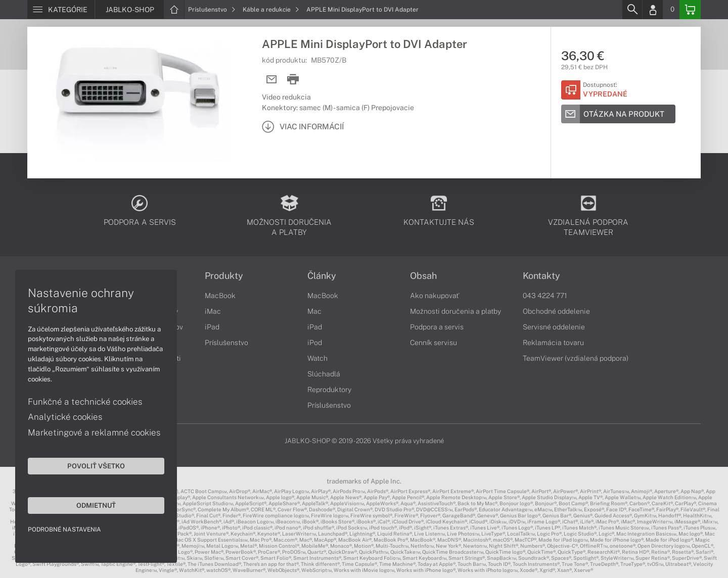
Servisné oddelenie (554, 327)
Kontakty (541, 276)
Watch (317, 358)
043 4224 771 (545, 296)
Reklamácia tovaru (553, 343)
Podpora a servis (437, 327)
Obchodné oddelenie (556, 311)
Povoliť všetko (96, 466)
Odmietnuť (96, 505)
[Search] (632, 10)
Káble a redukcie (271, 10)
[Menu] (61, 10)
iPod (315, 343)
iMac (213, 311)
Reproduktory (329, 390)
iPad (212, 327)
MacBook (220, 296)
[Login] (653, 10)
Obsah (423, 276)
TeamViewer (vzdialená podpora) (576, 358)
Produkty (224, 276)
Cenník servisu (434, 343)
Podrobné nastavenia (64, 529)
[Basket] (690, 10)
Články (322, 276)
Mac (314, 311)
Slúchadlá (324, 374)
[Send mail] (272, 80)
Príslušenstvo (212, 10)
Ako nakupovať (435, 296)
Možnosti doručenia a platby (456, 311)
